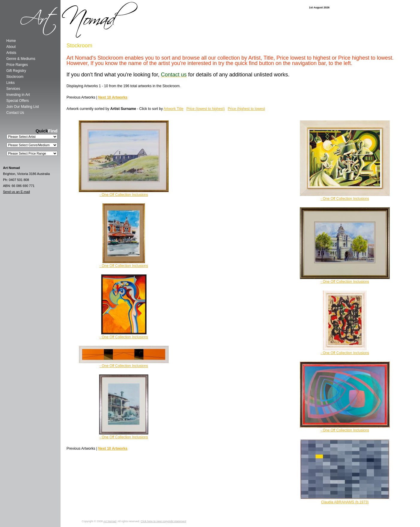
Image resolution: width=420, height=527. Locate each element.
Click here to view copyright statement (164, 521)
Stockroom (15, 77)
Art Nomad (110, 521)
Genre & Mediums (21, 59)
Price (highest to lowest (246, 109)
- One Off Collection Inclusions (345, 199)
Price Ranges (17, 65)
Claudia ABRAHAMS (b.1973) (345, 502)
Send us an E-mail (16, 192)
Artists (11, 53)
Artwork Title (173, 109)
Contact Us (15, 113)
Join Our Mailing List (23, 107)
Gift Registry (16, 71)
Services (13, 89)
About (11, 47)
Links (10, 83)
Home (11, 41)
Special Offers (18, 101)
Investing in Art (18, 95)
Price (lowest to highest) (206, 109)
